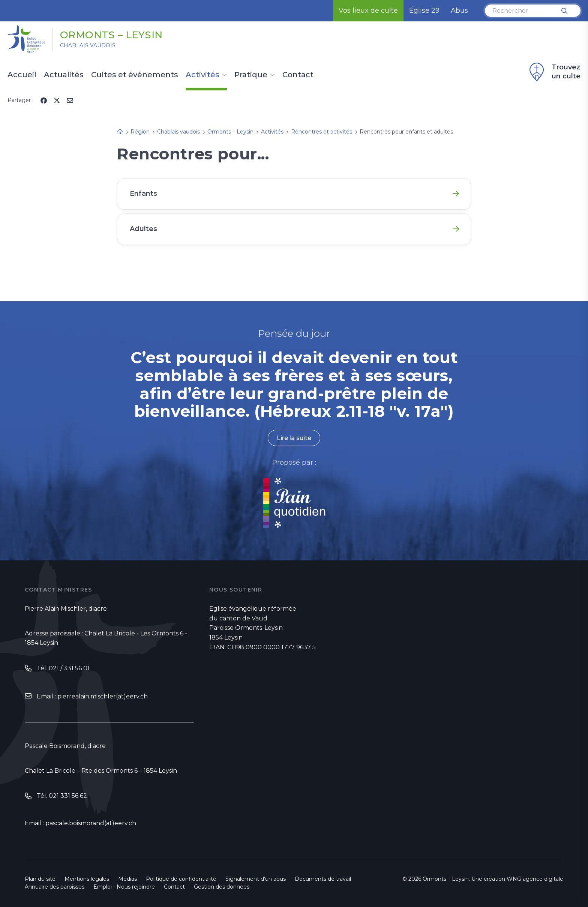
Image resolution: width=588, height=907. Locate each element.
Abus (459, 11)
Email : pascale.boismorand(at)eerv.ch (80, 823)
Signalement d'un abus (256, 879)
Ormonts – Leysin (111, 35)
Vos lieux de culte (368, 11)
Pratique (251, 75)
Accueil (22, 75)
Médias (127, 879)
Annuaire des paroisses (55, 887)
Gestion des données (222, 887)
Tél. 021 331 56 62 (62, 796)
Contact (298, 75)
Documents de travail (323, 879)
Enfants (143, 194)
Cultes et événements (135, 75)
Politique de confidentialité (181, 879)
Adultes (143, 229)
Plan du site (40, 879)
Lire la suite (294, 438)
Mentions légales (87, 879)
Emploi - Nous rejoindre (124, 887)
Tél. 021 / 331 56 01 (63, 668)
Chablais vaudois (88, 45)
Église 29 (424, 11)
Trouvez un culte (554, 72)
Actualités (64, 75)
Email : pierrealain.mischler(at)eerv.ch (92, 696)
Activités (202, 75)
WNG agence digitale (535, 879)
